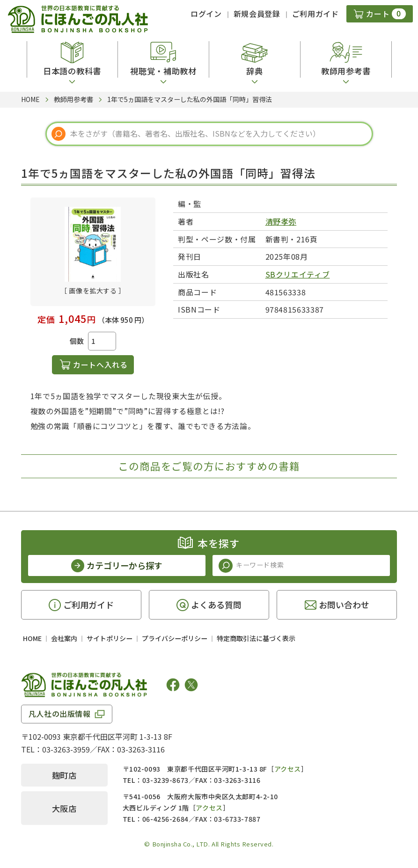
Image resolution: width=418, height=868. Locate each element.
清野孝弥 (281, 221)
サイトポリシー (110, 638)
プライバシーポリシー (175, 638)
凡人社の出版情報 (60, 714)
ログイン (206, 14)
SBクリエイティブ (298, 274)
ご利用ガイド (315, 14)
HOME (32, 638)
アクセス (288, 769)
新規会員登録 (257, 14)
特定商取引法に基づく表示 (256, 638)
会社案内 (64, 638)
